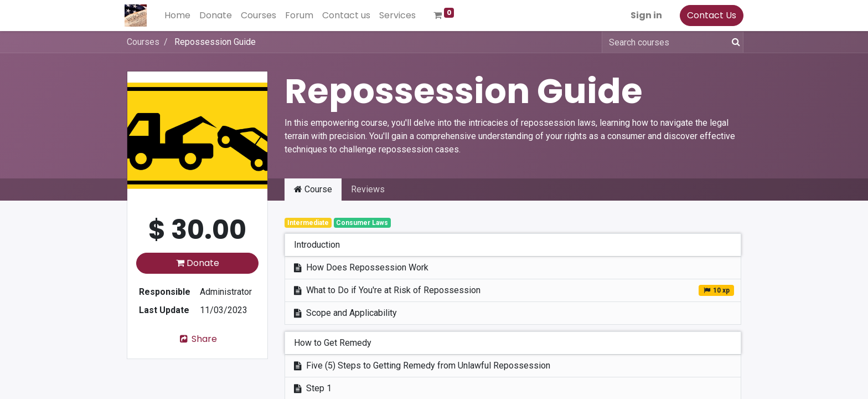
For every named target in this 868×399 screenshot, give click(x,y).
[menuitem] (180, 16)
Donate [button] (198, 263)
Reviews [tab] (368, 189)
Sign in (644, 15)
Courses (143, 42)
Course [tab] (313, 189)
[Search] (734, 42)
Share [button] (197, 339)
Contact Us (709, 15)
